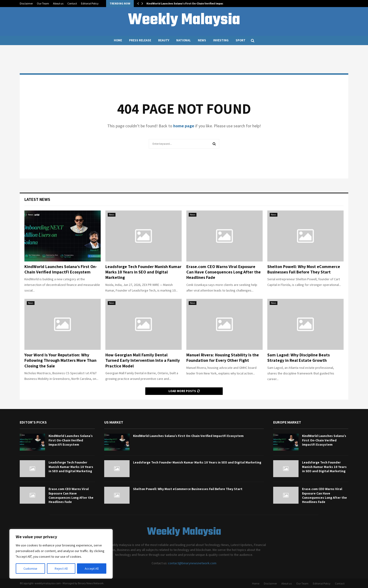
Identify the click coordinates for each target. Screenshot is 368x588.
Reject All (61, 569)
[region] (61, 554)
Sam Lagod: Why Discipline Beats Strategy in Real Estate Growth (299, 358)
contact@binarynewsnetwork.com (192, 563)
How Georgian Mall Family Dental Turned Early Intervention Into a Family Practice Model (143, 360)
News (202, 40)
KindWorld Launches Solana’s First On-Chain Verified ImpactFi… (188, 3)
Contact (72, 3)
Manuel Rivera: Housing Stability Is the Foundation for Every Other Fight (223, 358)
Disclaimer (26, 3)
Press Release (140, 40)
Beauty (164, 40)
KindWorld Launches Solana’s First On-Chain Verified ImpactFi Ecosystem (61, 269)
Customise (31, 569)
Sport (241, 40)
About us (58, 3)
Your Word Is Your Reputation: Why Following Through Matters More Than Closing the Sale (60, 360)
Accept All (92, 569)
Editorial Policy (90, 3)
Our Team (43, 3)
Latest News (37, 199)
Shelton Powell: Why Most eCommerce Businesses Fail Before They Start (304, 269)
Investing (221, 40)
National (184, 40)
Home (118, 40)
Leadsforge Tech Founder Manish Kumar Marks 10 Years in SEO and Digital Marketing (143, 272)
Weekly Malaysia (184, 20)
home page (184, 126)
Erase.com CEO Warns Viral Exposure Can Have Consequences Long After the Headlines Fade (224, 272)
